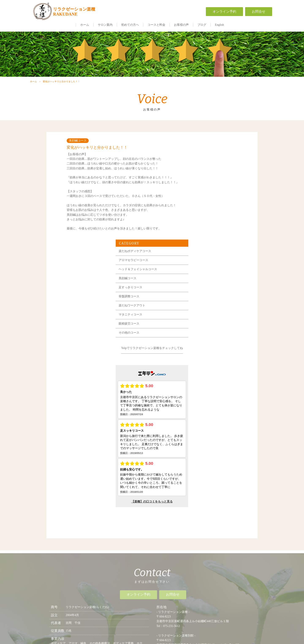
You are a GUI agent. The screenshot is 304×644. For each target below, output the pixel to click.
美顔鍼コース (205, 190)
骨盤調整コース (207, 208)
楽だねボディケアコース (213, 163)
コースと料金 (156, 25)
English (219, 25)
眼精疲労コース (207, 235)
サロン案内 (105, 25)
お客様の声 (181, 25)
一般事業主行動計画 (205, 585)
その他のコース (207, 245)
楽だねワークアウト (210, 217)
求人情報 (205, 573)
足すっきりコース (208, 199)
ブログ (202, 25)
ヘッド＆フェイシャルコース (216, 181)
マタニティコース (208, 226)
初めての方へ (130, 25)
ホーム (85, 25)
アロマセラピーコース (211, 172)
